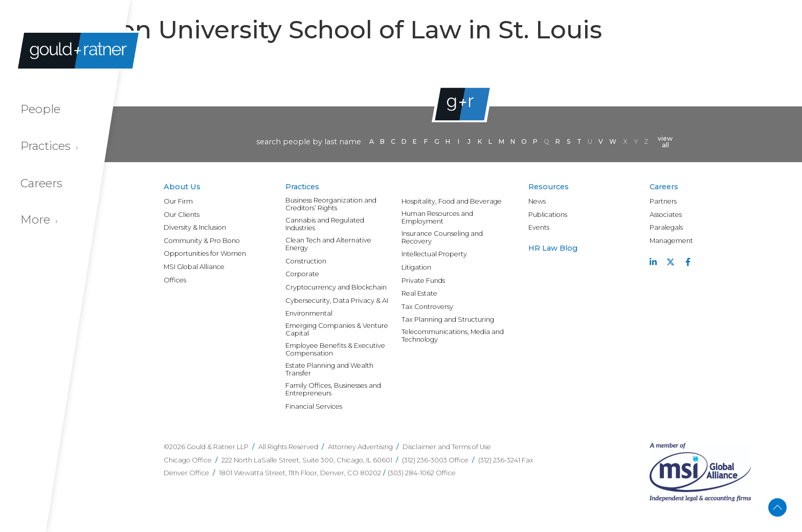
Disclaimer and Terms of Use (447, 447)
